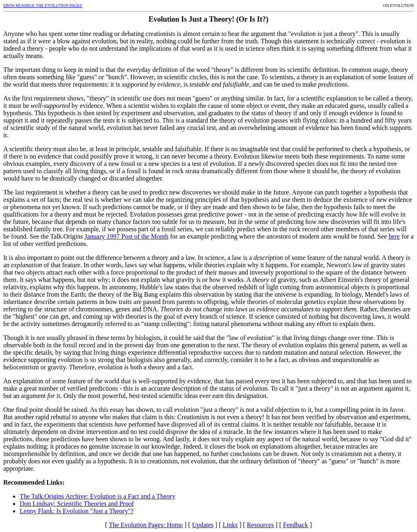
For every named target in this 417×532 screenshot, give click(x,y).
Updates (203, 525)
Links (230, 525)
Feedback (295, 525)
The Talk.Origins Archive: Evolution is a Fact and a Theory (97, 496)
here (394, 236)
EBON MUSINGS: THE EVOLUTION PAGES (43, 6)
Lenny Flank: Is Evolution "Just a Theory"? (77, 511)
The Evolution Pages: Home (146, 525)
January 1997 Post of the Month (127, 236)
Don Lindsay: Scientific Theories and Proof (77, 504)
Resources (260, 525)
